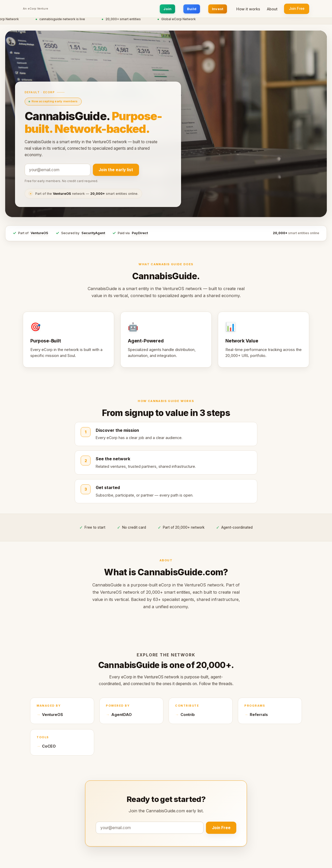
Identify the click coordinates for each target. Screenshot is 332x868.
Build (192, 9)
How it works (248, 9)
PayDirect (140, 233)
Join (167, 9)
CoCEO (49, 746)
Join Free (297, 9)
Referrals (259, 715)
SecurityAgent (93, 233)
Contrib (188, 715)
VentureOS (39, 233)
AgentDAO (122, 715)
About (272, 9)
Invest (218, 9)
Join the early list (116, 170)
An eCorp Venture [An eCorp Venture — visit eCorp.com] (36, 9)
